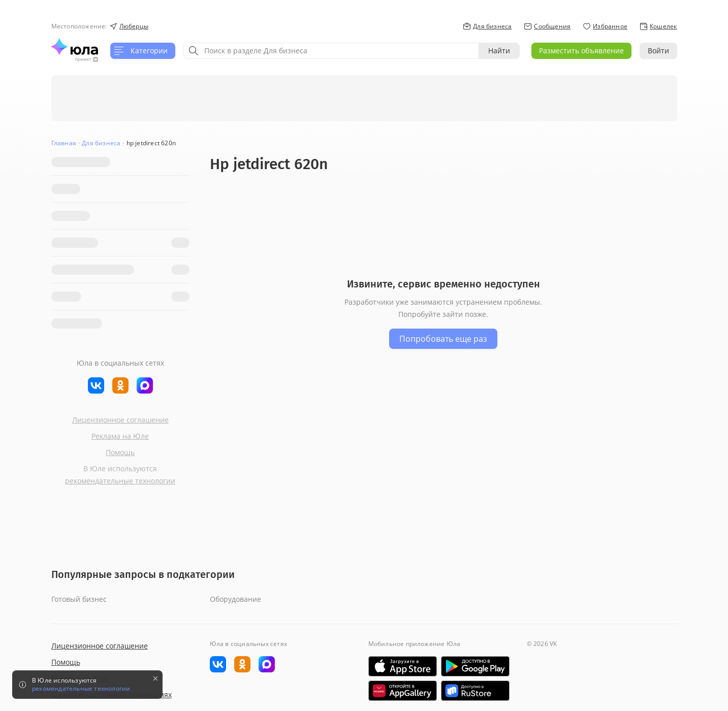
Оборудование (235, 599)
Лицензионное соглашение (120, 420)
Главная (64, 143)
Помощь (120, 452)
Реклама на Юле (120, 436)
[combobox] (331, 51)
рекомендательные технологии (120, 481)
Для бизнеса (101, 143)
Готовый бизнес (79, 599)
